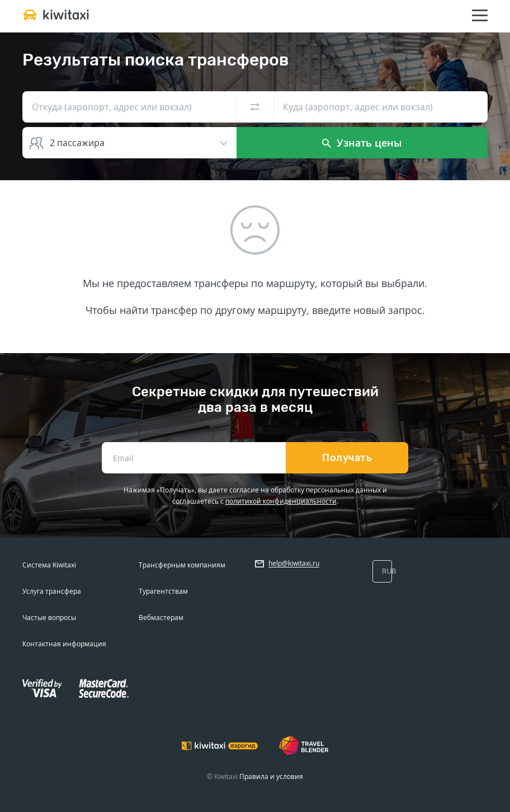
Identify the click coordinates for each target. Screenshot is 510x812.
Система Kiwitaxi (49, 565)
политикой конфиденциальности (281, 501)
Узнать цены (362, 143)
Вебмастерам (161, 618)
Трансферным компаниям (182, 565)
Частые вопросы (49, 618)
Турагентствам (163, 591)
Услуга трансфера (52, 591)
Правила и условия (271, 776)
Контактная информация (64, 644)
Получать (347, 458)
